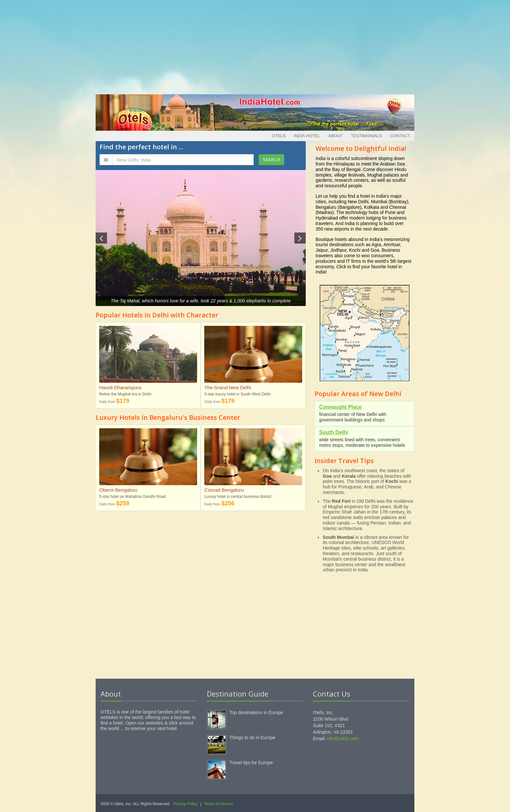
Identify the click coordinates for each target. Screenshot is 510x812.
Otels (279, 136)
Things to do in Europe (253, 738)
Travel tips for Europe (251, 763)
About (336, 136)
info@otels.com (343, 739)
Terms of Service (218, 804)
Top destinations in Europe (256, 712)
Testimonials (366, 136)
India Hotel (307, 136)
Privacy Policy (186, 804)
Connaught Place (340, 407)
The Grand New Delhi (228, 387)
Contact (400, 136)
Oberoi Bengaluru (118, 490)
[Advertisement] (255, 46)
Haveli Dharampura (120, 387)
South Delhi (334, 432)
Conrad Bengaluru (224, 490)
